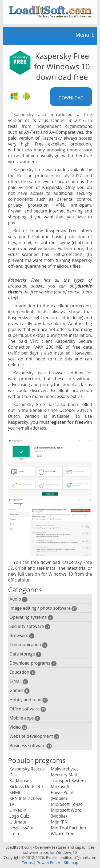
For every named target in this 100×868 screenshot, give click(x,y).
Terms (27, 863)
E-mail (19, 681)
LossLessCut (21, 828)
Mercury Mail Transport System (68, 778)
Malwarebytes (65, 769)
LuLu (14, 834)
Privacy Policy (48, 863)
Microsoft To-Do (67, 804)
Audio (19, 599)
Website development (34, 736)
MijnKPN (59, 822)
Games (20, 690)
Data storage (25, 654)
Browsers (22, 636)
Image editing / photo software (43, 608)
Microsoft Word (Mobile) (66, 813)
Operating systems (31, 617)
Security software (30, 626)
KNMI (15, 792)
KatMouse (19, 781)
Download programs (33, 663)
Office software (28, 709)
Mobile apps (25, 718)
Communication (29, 645)
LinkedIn (18, 810)
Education (23, 672)
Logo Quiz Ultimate (19, 819)
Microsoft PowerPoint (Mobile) (62, 792)
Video (18, 727)
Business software (31, 746)
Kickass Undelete (26, 787)
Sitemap (71, 863)
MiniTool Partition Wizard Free (69, 831)
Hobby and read (29, 700)
